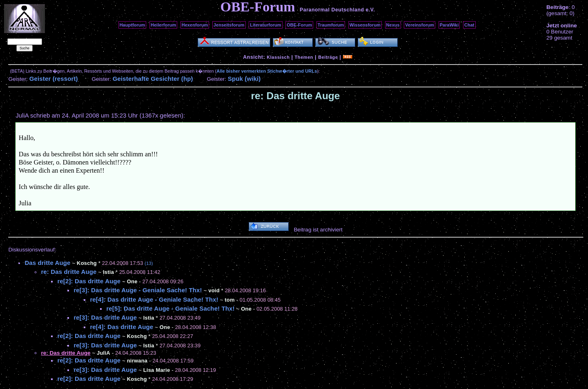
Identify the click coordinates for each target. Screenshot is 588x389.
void (214, 290)
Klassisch (278, 57)
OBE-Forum (299, 25)
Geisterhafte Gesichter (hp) (153, 79)
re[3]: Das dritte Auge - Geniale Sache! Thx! (138, 290)
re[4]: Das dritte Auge (121, 327)
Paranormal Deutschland (332, 10)
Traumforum (331, 25)
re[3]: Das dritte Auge (105, 317)
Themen (304, 57)
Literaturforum (265, 25)
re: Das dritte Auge (69, 272)
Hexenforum (195, 25)
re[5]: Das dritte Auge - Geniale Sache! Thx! (170, 308)
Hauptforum (133, 25)
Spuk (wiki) (244, 79)
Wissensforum (365, 25)
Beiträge (328, 57)
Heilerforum (163, 25)
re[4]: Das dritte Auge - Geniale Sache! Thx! (154, 299)
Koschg (87, 263)
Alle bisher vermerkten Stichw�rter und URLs (267, 71)
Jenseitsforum (229, 25)
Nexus (393, 25)
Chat (469, 25)
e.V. (370, 10)
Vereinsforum (420, 25)
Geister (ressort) (54, 79)
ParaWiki (449, 25)
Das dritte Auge (47, 263)
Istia (108, 272)
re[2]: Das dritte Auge (89, 281)
